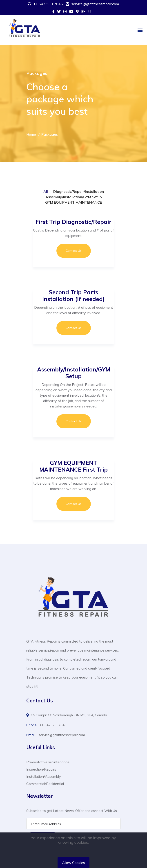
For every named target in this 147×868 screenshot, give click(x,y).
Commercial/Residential (45, 784)
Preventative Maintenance (48, 762)
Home (31, 134)
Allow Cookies (73, 863)
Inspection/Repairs (41, 769)
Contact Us (74, 251)
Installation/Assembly (44, 776)
